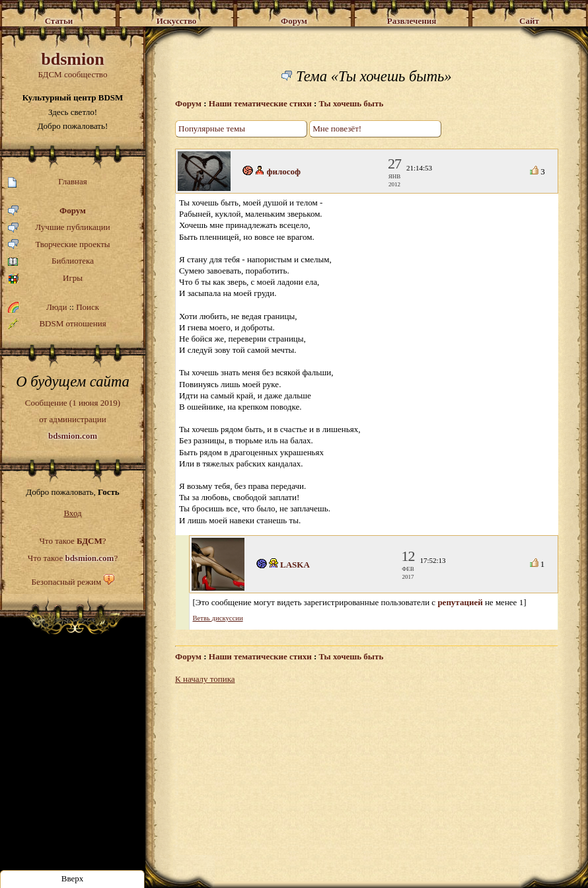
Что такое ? (72, 541)
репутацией (460, 602)
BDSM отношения (57, 324)
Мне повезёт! (337, 129)
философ (284, 171)
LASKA (295, 565)
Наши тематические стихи (260, 103)
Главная (48, 182)
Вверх (73, 878)
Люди (56, 307)
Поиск (88, 307)
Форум (47, 211)
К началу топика (205, 679)
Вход (72, 513)
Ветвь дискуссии (218, 618)
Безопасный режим (66, 582)
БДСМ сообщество (73, 64)
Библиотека (51, 261)
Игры (45, 278)
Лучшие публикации (59, 228)
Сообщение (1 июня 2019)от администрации (73, 419)
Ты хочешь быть (351, 103)
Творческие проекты (59, 245)
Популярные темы (212, 129)
